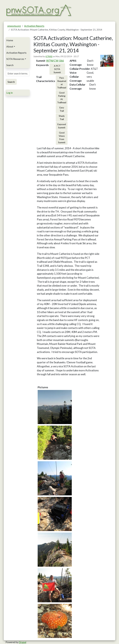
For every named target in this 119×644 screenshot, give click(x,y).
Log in (10, 93)
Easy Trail (62, 109)
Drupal (23, 642)
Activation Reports (34, 26)
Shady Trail (62, 117)
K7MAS (49, 56)
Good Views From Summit (62, 137)
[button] (55, 407)
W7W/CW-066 (55, 61)
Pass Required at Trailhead (62, 83)
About (10, 46)
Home (10, 40)
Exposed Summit (62, 126)
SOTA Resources (15, 59)
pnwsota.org (14, 26)
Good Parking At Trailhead (62, 97)
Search (10, 65)
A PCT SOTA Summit (57, 69)
